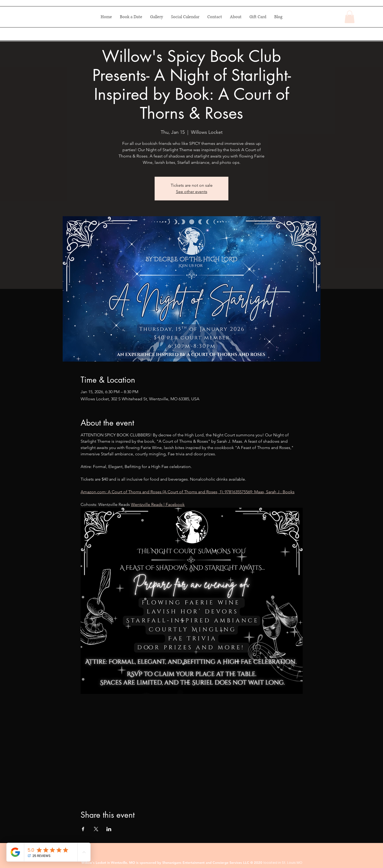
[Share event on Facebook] (83, 829)
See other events (192, 192)
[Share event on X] (96, 829)
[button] (350, 17)
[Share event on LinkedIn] (109, 829)
